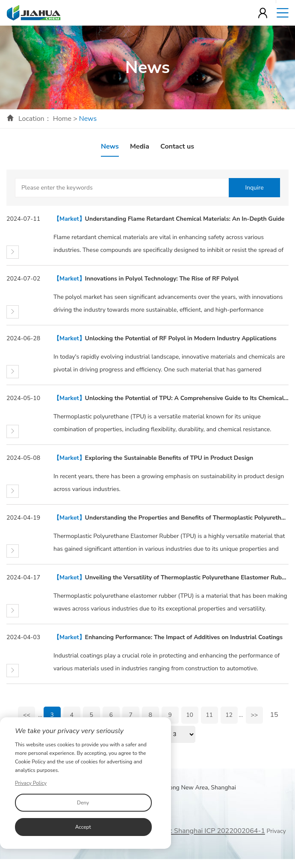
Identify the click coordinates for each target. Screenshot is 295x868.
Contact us (177, 146)
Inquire (254, 188)
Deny (83, 803)
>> (254, 715)
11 (209, 715)
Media (140, 146)
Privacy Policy (31, 783)
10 (190, 715)
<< (27, 715)
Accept (83, 827)
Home (62, 119)
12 (229, 715)
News (110, 146)
